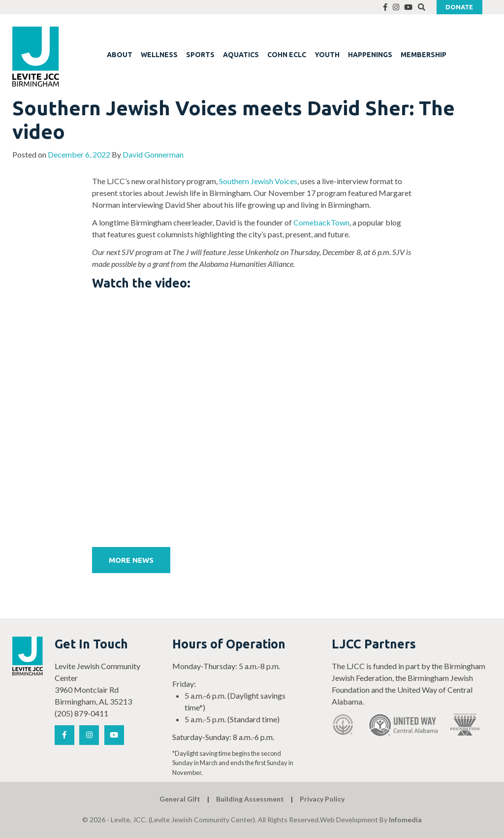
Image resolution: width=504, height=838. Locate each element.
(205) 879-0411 (81, 713)
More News (131, 560)
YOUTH (327, 55)
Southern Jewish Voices (258, 181)
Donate (459, 7)
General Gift (180, 799)
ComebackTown (321, 222)
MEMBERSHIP (424, 55)
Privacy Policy (322, 799)
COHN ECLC (287, 55)
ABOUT (120, 55)
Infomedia (405, 820)
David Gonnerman (153, 154)
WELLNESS (159, 55)
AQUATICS (241, 55)
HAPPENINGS (370, 55)
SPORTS (200, 55)
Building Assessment (250, 799)
